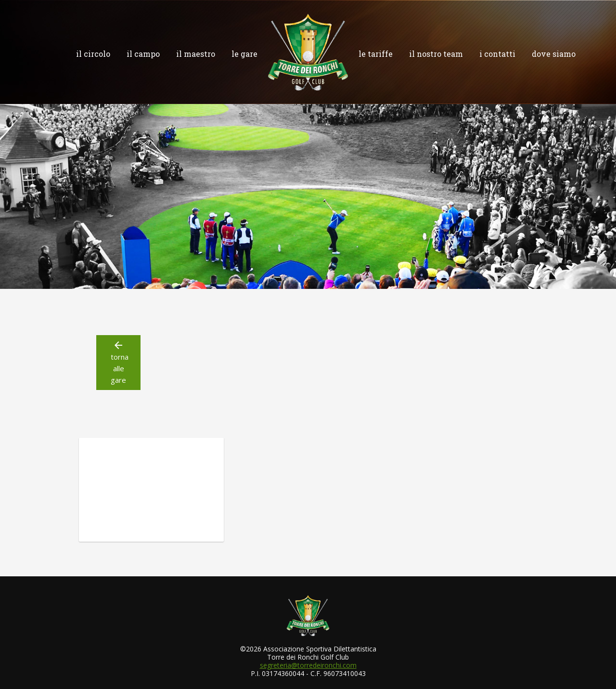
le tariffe (376, 54)
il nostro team (436, 54)
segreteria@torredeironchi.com (308, 665)
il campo (143, 54)
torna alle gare (119, 362)
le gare (244, 54)
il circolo (93, 54)
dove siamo (554, 54)
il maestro (196, 54)
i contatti (497, 54)
